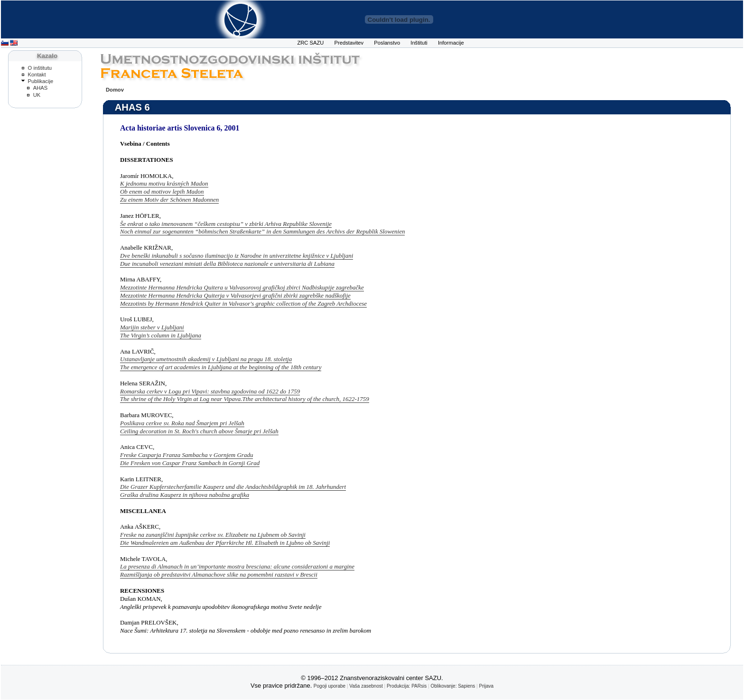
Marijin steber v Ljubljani (152, 327)
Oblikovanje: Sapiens (453, 686)
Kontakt (37, 75)
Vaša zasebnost (366, 686)
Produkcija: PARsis (407, 686)
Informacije (451, 43)
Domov (115, 90)
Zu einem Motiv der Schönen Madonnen (169, 200)
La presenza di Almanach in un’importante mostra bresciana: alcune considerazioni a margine (237, 566)
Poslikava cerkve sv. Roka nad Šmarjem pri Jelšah (182, 423)
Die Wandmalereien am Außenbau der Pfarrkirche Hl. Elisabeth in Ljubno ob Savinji (225, 543)
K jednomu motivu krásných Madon (164, 183)
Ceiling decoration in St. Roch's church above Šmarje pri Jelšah (199, 431)
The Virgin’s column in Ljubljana (161, 335)
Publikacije (41, 81)
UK (37, 95)
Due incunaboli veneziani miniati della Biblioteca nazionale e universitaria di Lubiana (227, 264)
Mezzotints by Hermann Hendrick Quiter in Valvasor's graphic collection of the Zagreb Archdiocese (243, 303)
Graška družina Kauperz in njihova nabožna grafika (185, 495)
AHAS (41, 88)
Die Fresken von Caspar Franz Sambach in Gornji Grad (190, 463)
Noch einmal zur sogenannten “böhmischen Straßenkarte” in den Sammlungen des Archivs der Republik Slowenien (262, 231)
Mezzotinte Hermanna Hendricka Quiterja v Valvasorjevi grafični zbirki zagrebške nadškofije (235, 295)
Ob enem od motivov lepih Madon (162, 191)
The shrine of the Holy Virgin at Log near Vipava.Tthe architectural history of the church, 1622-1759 (245, 399)
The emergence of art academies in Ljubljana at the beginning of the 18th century (221, 367)
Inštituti (419, 43)
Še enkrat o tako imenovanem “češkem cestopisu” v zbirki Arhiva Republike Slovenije (226, 224)
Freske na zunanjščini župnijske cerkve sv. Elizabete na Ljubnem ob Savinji (213, 535)
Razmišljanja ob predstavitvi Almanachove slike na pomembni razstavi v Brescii (219, 574)
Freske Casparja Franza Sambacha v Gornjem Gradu (186, 455)
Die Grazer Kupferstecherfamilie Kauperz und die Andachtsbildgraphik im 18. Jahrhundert (233, 487)
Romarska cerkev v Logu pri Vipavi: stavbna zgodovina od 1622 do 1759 (210, 391)
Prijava (487, 686)
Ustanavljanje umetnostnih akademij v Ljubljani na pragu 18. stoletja (206, 359)
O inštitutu (40, 68)
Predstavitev (349, 43)
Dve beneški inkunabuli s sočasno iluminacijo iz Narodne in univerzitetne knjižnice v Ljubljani (237, 256)
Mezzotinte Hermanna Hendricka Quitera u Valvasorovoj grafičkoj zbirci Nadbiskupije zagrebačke (242, 287)
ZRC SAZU (310, 43)
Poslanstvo (387, 43)
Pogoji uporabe (330, 686)
